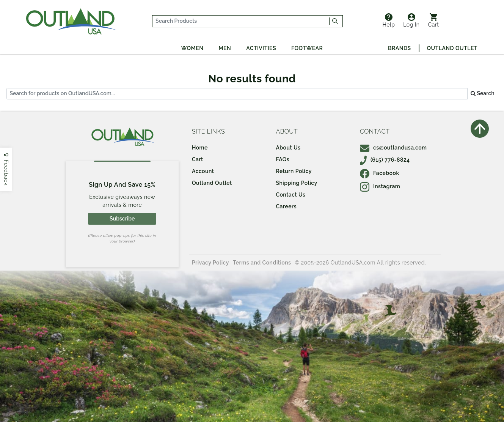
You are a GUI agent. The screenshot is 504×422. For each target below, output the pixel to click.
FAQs (283, 159)
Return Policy (294, 171)
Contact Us (290, 195)
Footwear (307, 48)
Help (389, 20)
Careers (286, 206)
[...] (241, 21)
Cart (434, 20)
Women (192, 48)
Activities (261, 48)
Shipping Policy (296, 183)
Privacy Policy (210, 263)
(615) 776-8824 (385, 160)
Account (203, 171)
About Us (288, 148)
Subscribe (122, 219)
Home (200, 148)
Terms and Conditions (262, 263)
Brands (399, 48)
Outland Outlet (452, 48)
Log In (411, 20)
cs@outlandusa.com (393, 148)
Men (225, 48)
